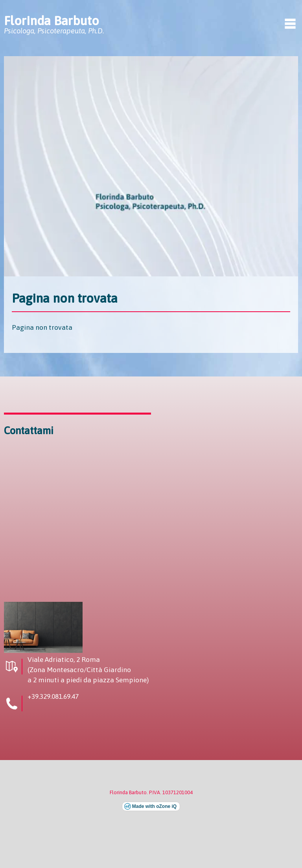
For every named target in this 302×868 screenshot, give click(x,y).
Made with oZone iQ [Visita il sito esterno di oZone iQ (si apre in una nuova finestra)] (154, 806)
